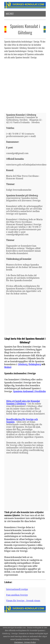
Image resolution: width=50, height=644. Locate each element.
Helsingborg (35, 364)
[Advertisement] (25, 85)
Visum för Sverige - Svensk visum (23, 601)
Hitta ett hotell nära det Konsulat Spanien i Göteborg (23, 402)
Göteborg (23, 364)
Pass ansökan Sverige (17, 595)
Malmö (8, 367)
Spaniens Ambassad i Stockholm (29, 391)
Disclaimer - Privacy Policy (25, 642)
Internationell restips (17, 589)
